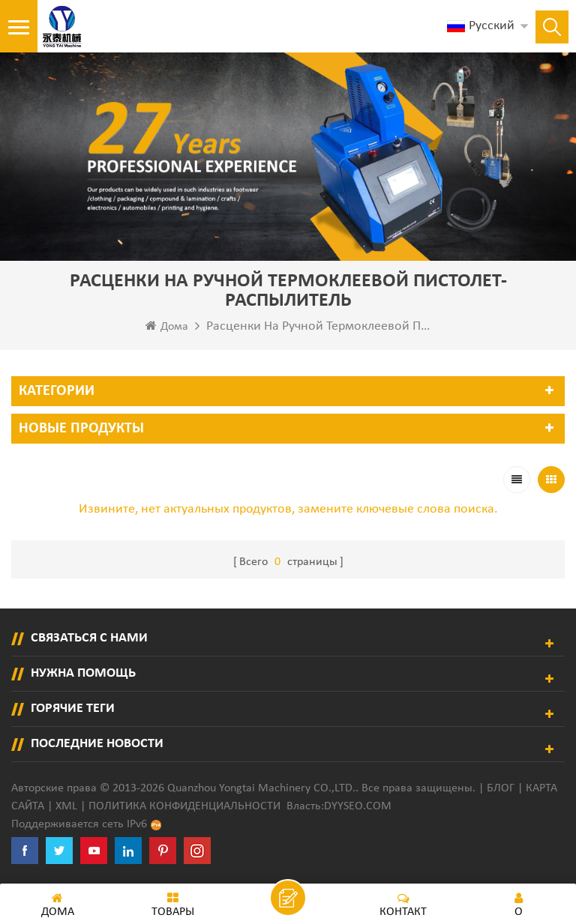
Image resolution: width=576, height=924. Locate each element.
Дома (167, 326)
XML (66, 806)
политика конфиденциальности (184, 806)
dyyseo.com (358, 806)
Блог (501, 788)
